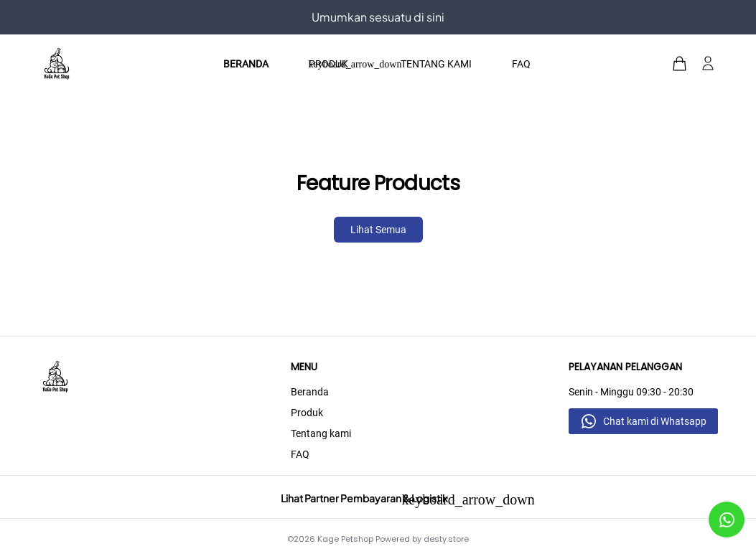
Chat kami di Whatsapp (655, 421)
